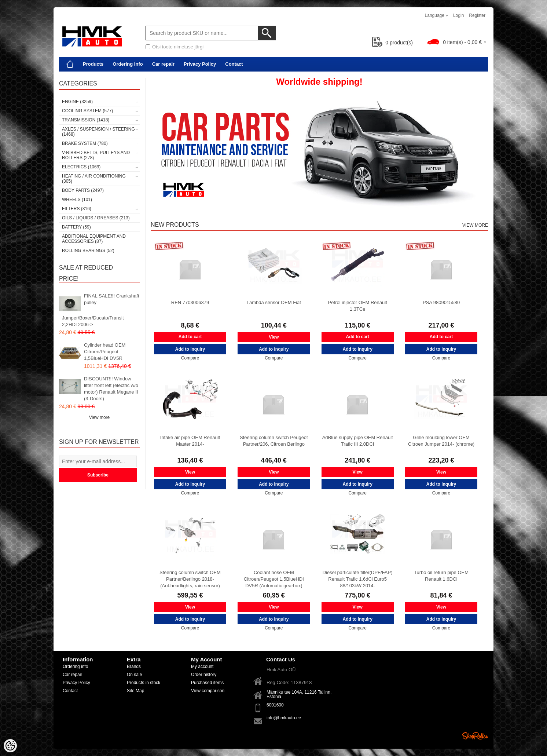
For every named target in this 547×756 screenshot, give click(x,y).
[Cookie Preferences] (10, 746)
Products (93, 64)
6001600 (275, 705)
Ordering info (128, 64)
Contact (234, 64)
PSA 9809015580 (441, 302)
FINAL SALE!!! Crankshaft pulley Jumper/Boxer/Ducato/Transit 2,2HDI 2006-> (101, 310)
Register (477, 15)
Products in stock (144, 683)
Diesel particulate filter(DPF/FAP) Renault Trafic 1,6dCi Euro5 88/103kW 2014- (358, 579)
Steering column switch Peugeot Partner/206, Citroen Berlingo (274, 441)
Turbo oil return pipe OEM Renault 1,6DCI (441, 576)
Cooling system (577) (87, 111)
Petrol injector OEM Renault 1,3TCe (358, 306)
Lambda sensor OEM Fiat (274, 302)
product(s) (392, 43)
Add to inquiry (190, 349)
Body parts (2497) (83, 190)
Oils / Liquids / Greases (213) (96, 218)
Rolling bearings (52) (88, 251)
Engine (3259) (77, 102)
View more (99, 417)
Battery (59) (76, 227)
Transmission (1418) (86, 120)
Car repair (163, 64)
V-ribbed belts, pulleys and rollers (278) (96, 155)
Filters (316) (77, 209)
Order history (204, 675)
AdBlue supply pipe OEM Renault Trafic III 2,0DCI (358, 441)
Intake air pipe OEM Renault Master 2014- (190, 441)
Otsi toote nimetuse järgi (178, 47)
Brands (134, 666)
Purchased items (207, 683)
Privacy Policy (200, 64)
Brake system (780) (85, 143)
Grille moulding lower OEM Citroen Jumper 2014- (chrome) (441, 441)
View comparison (208, 691)
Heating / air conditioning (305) (94, 179)
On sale (134, 675)
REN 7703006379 (190, 302)
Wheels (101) (77, 200)
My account (202, 666)
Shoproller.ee (475, 736)
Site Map (135, 691)
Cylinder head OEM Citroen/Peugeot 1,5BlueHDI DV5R (105, 352)
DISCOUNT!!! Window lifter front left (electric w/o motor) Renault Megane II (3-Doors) (111, 389)
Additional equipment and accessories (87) (94, 239)
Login (458, 15)
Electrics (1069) (81, 167)
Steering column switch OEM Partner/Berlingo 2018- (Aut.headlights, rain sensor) (190, 579)
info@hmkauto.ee (284, 718)
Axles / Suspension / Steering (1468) (98, 132)
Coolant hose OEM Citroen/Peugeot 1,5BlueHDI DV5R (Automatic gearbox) (274, 579)
